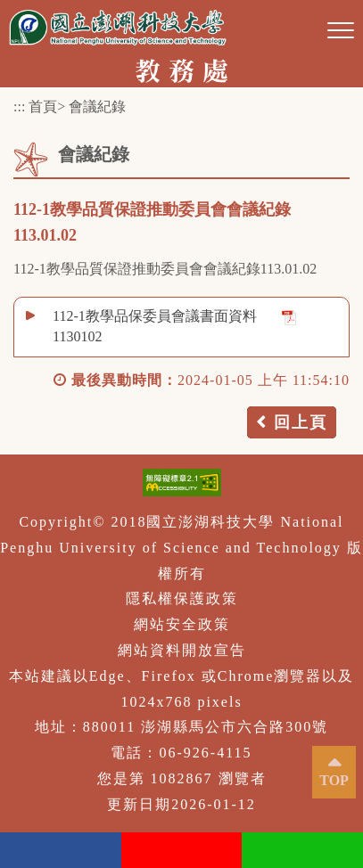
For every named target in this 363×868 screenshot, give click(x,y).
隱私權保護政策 (182, 598)
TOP (334, 780)
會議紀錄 (97, 106)
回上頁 (301, 422)
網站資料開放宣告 (182, 650)
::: (19, 106)
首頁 (43, 106)
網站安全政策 (182, 624)
